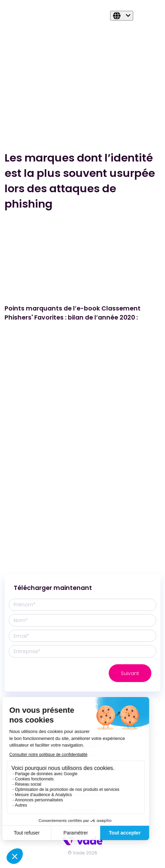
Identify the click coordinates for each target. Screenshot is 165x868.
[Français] (122, 16)
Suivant (130, 673)
